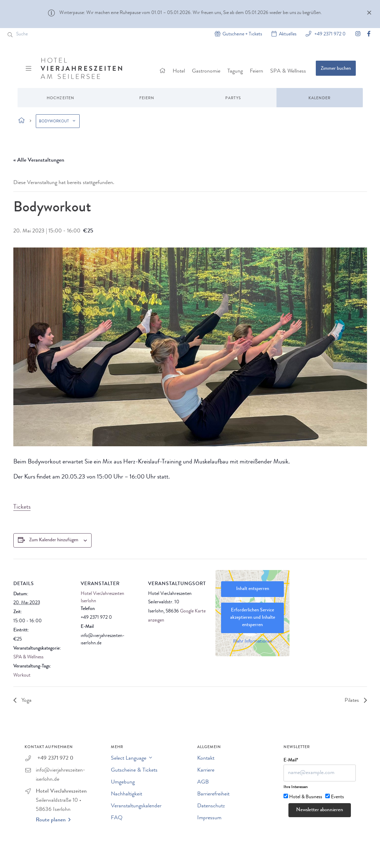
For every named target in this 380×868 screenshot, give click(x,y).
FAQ (117, 818)
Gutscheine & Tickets (134, 771)
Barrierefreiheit (213, 794)
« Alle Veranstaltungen (39, 161)
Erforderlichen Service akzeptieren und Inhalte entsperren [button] (252, 618)
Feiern (256, 72)
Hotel (179, 72)
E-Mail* (291, 760)
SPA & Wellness (288, 72)
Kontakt (206, 759)
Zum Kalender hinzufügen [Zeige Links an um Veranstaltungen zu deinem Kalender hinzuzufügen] (54, 540)
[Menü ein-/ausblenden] (29, 68)
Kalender (320, 98)
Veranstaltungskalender (136, 806)
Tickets (22, 507)
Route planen (53, 820)
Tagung (235, 72)
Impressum (209, 818)
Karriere (206, 771)
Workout (22, 676)
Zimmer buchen (336, 69)
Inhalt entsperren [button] (252, 589)
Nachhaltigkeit (126, 794)
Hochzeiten (61, 98)
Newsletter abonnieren (320, 810)
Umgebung (123, 782)
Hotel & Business (306, 797)
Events (337, 797)
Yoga (26, 701)
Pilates (352, 701)
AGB (203, 782)
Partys (233, 98)
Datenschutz (211, 806)
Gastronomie (206, 72)
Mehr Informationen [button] (252, 642)
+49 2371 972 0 (329, 34)
